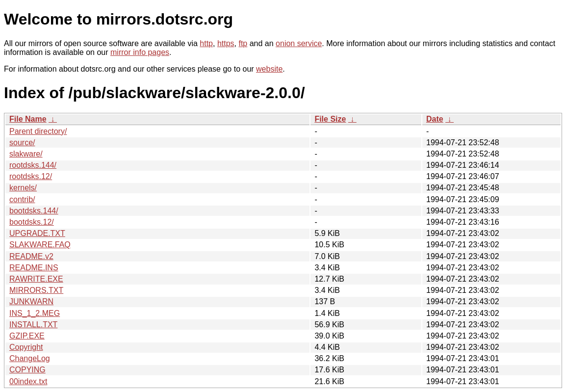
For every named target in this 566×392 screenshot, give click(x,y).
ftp (243, 43)
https (226, 43)
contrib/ (22, 199)
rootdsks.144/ (33, 165)
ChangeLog (30, 358)
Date (435, 119)
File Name (28, 119)
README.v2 (31, 256)
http (206, 43)
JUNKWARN (31, 301)
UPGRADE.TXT (37, 233)
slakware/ (26, 154)
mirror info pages (140, 52)
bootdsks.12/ (32, 222)
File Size (330, 119)
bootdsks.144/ (34, 211)
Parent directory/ (38, 131)
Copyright (26, 347)
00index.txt (28, 381)
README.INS (34, 268)
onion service (299, 43)
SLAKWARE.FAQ (40, 245)
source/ (22, 143)
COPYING (27, 370)
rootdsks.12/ (31, 176)
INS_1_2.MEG (35, 313)
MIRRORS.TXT (36, 290)
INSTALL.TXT (33, 325)
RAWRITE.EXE (36, 279)
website (269, 69)
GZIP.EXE (27, 336)
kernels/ (23, 188)
